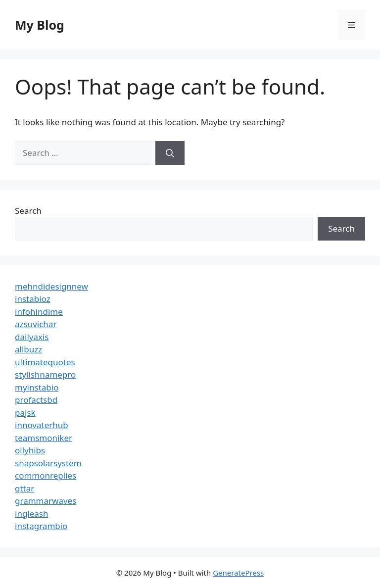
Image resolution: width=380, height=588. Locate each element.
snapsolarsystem (48, 463)
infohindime (39, 312)
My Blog (40, 25)
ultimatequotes (45, 362)
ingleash (32, 514)
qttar (24, 488)
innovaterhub (42, 425)
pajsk (25, 413)
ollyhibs (30, 450)
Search (28, 211)
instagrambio (41, 526)
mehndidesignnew (51, 286)
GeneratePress (238, 573)
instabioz (33, 299)
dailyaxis (32, 337)
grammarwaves (46, 501)
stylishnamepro (45, 374)
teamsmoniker (44, 438)
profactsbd (36, 400)
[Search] (170, 153)
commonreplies (46, 475)
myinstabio (37, 387)
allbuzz (28, 349)
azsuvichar (36, 324)
